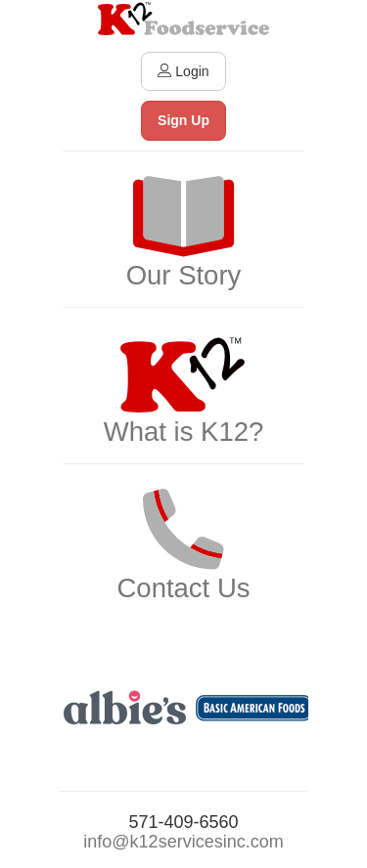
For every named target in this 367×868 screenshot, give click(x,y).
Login (183, 71)
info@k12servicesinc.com (183, 842)
